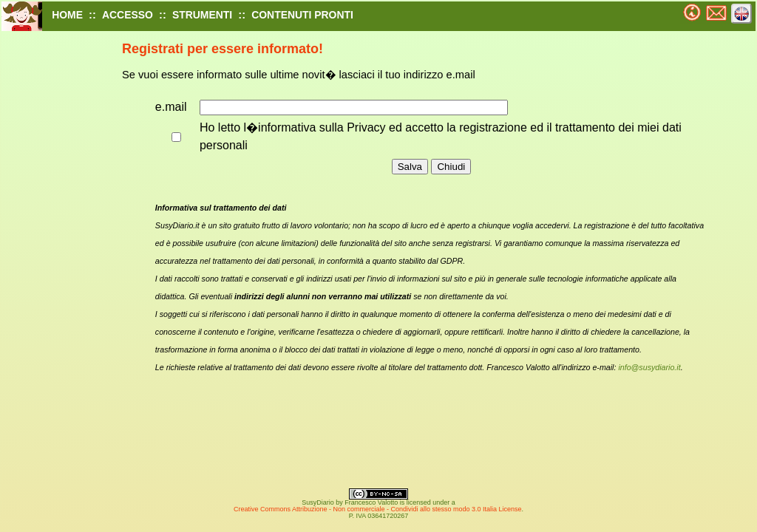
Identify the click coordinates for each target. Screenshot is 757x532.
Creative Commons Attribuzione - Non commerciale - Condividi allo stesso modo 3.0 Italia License (378, 509)
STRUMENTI (202, 15)
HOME (67, 15)
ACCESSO (128, 15)
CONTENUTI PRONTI (302, 15)
